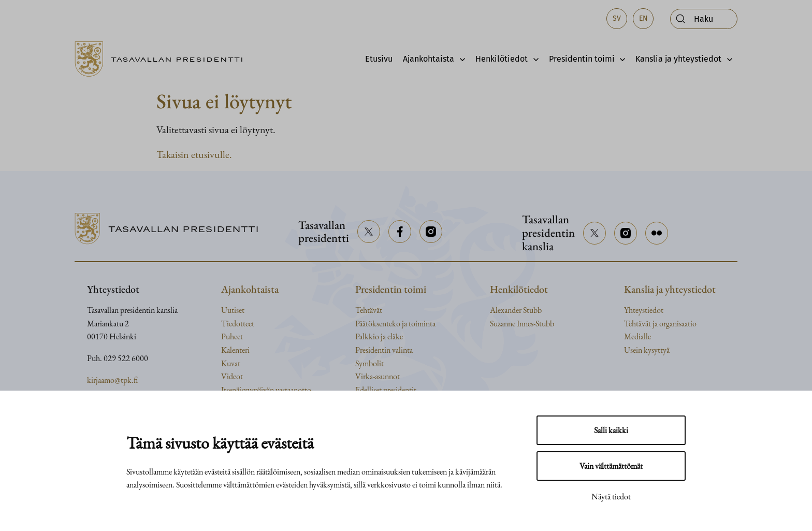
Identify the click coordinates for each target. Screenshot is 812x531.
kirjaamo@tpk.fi (112, 380)
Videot (232, 376)
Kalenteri (235, 350)
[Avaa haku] (704, 19)
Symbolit (369, 363)
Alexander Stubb (516, 310)
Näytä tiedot (611, 497)
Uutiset (233, 310)
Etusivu (379, 59)
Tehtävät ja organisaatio (660, 324)
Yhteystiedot (644, 310)
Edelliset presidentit (386, 390)
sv (617, 18)
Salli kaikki (611, 430)
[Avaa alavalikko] (460, 59)
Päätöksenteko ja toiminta (395, 324)
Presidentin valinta (384, 350)
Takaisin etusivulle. (194, 154)
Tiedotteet (238, 324)
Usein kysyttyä (647, 350)
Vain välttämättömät (611, 466)
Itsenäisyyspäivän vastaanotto (266, 390)
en (643, 18)
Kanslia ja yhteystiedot (678, 59)
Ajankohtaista (429, 59)
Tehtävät (369, 310)
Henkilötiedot (502, 59)
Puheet (232, 336)
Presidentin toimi (582, 59)
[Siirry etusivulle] (163, 59)
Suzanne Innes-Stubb (522, 324)
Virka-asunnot (378, 376)
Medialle (637, 336)
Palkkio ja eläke (379, 336)
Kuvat (231, 363)
